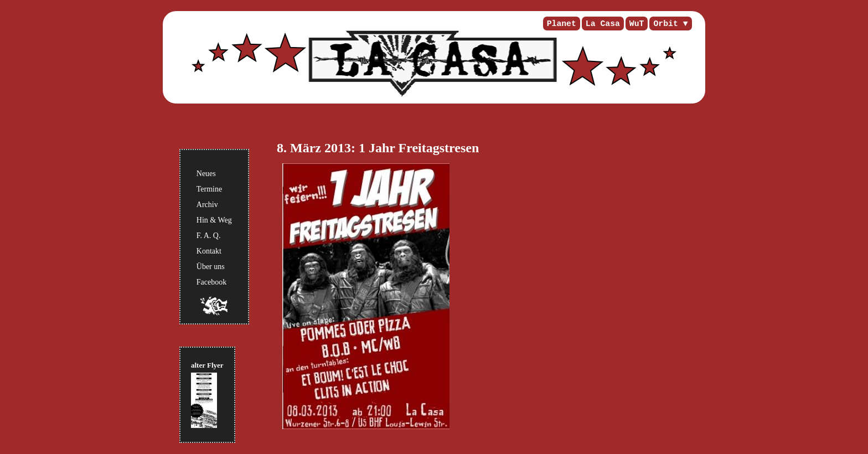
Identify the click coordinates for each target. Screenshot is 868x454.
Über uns (211, 267)
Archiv (207, 205)
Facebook (211, 282)
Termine (209, 189)
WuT (637, 24)
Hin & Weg (214, 220)
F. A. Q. (209, 236)
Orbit (665, 24)
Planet (562, 24)
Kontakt (209, 251)
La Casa (603, 24)
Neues (206, 174)
